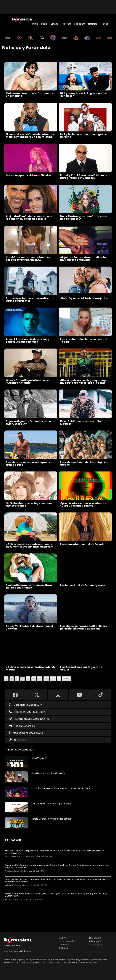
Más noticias (15, 906)
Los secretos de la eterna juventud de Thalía (84, 340)
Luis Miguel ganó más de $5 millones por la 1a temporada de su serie (84, 627)
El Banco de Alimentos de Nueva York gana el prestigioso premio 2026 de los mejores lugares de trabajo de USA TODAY (57, 895)
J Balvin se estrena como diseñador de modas (31, 668)
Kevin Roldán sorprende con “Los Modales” (81, 422)
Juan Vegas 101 (39, 758)
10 (40, 679)
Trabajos (63, 948)
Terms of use (96, 945)
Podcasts (80, 24)
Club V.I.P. (64, 938)
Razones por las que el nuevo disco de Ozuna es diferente (30, 299)
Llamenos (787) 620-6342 (27, 712)
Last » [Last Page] (66, 679)
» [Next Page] (59, 679)
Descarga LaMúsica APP (25, 705)
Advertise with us (68, 941)
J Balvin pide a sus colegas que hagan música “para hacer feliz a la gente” (85, 381)
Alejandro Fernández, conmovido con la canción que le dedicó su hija (30, 218)
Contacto (20, 740)
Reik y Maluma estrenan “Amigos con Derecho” (84, 136)
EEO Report (95, 938)
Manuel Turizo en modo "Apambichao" (52, 804)
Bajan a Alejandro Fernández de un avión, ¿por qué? (28, 422)
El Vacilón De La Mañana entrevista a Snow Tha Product (61, 788)
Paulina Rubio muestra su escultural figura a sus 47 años (29, 586)
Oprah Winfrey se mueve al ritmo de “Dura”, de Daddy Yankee (83, 504)
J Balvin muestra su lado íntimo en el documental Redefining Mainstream (30, 545)
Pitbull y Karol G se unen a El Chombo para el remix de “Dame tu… (84, 177)
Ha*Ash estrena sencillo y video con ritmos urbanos (29, 504)
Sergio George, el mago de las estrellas (52, 819)
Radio (44, 24)
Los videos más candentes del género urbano (84, 463)
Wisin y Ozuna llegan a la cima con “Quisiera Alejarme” (28, 381)
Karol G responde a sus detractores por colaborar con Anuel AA (29, 259)
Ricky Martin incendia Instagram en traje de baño (29, 463)
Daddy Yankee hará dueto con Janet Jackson (30, 627)
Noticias (93, 24)
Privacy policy (96, 941)
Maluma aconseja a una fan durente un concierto (29, 95)
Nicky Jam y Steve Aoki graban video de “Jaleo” (84, 95)
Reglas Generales (24, 726)
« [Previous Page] (6, 679)
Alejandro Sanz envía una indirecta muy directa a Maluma (83, 259)
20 (46, 679)
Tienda (104, 24)
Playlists (66, 24)
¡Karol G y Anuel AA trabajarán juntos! (85, 298)
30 (53, 679)
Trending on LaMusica (20, 750)
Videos (55, 24)
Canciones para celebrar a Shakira (28, 175)
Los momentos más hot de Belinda (82, 544)
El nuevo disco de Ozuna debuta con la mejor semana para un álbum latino (31, 136)
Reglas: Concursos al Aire (28, 733)
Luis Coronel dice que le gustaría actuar (81, 668)
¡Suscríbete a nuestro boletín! (29, 719)
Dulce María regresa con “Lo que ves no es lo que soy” (83, 218)
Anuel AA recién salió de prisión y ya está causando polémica (29, 340)
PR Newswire (13, 840)
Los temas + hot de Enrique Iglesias (83, 585)
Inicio (35, 24)
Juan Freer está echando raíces (48, 773)
